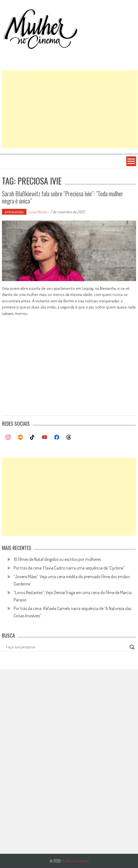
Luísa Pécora (38, 212)
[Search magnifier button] (132, 647)
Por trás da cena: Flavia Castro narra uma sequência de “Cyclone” (69, 568)
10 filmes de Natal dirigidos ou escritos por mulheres (57, 559)
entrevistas (14, 212)
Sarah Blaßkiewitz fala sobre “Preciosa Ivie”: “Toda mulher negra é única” (63, 197)
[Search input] (66, 647)
